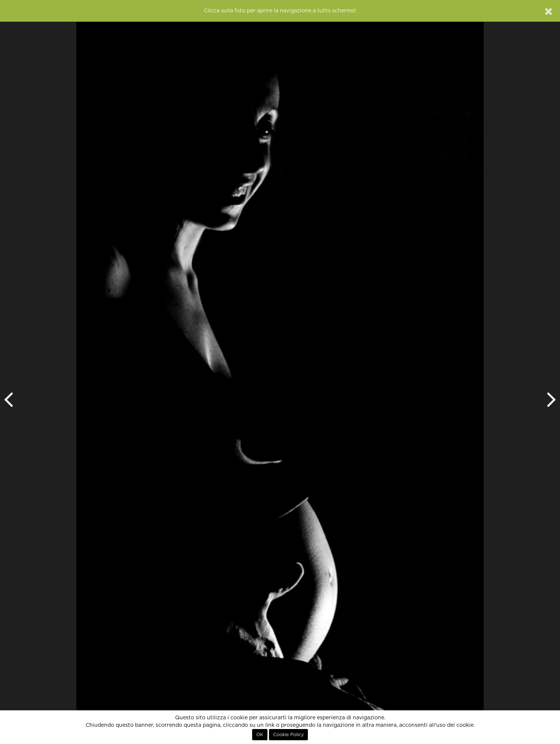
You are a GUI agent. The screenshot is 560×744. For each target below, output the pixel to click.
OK (260, 735)
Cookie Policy (288, 735)
